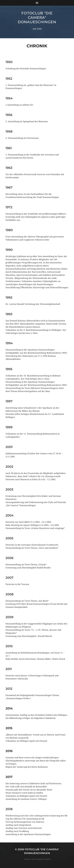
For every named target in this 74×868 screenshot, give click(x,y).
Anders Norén (43, 859)
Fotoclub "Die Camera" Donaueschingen (37, 18)
